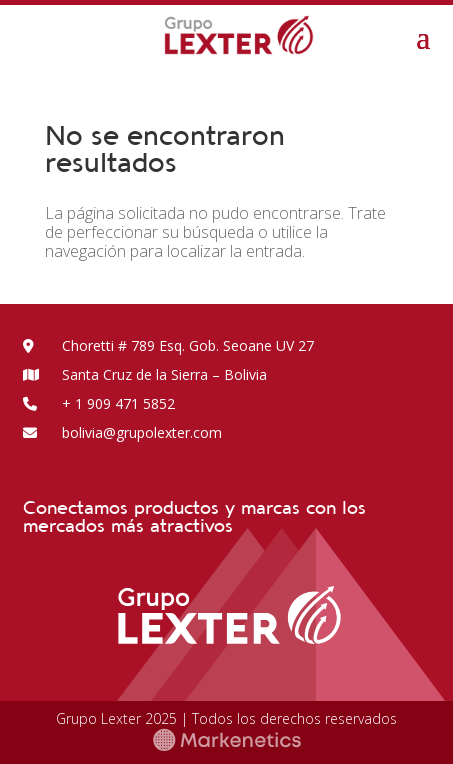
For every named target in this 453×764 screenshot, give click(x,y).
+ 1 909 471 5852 (99, 403)
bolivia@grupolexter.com (122, 432)
